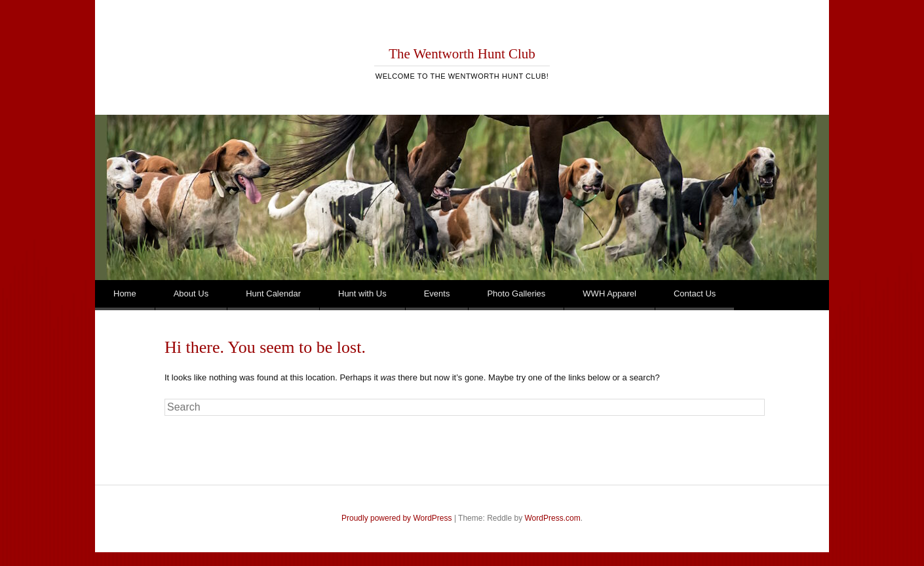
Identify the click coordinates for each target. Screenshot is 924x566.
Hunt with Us (362, 293)
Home (125, 293)
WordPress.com (553, 518)
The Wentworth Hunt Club (462, 54)
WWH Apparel (609, 293)
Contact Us (695, 293)
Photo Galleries (516, 293)
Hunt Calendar (273, 293)
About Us (191, 293)
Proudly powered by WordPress (397, 518)
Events (437, 293)
